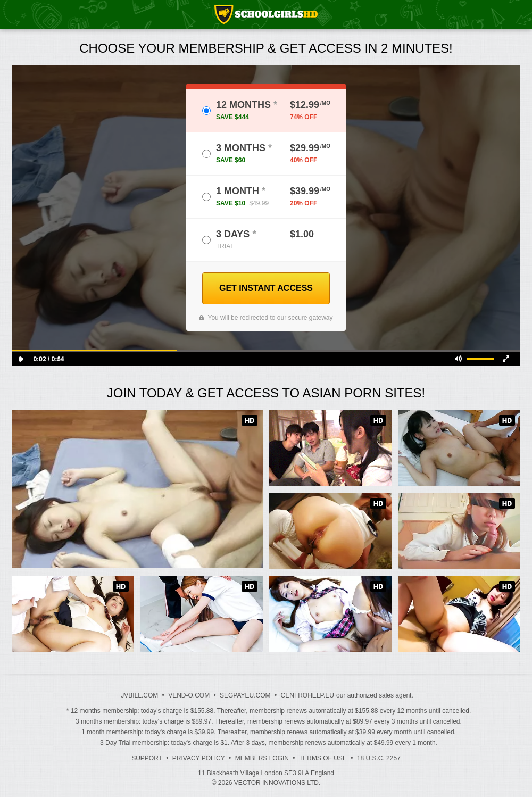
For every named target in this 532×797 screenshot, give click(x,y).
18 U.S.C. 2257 (379, 758)
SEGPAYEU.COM (245, 695)
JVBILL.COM (139, 695)
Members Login (262, 758)
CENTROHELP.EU (307, 695)
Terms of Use (323, 758)
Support (147, 758)
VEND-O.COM (189, 695)
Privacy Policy (199, 758)
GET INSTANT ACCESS (266, 288)
